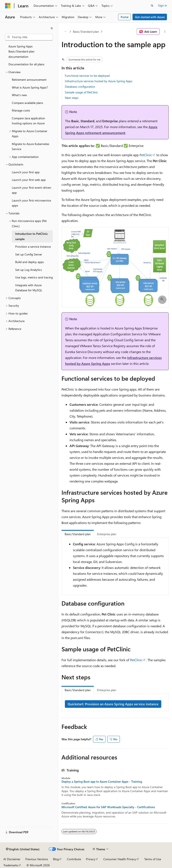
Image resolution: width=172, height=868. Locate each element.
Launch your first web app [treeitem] (29, 180)
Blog (56, 859)
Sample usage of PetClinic (81, 92)
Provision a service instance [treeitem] (33, 247)
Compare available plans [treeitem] (27, 103)
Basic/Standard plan (86, 32)
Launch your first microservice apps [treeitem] (31, 203)
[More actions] (165, 32)
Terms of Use (153, 859)
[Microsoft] (8, 6)
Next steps (72, 98)
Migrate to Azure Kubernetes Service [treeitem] (31, 146)
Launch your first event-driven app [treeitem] (31, 190)
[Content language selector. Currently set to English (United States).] (23, 849)
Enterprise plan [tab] (107, 534)
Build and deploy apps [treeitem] (29, 262)
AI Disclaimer (12, 859)
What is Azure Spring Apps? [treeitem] (30, 87)
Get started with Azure (150, 17)
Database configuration (80, 87)
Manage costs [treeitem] (21, 110)
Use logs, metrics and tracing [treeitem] (34, 277)
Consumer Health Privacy (120, 859)
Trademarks (11, 865)
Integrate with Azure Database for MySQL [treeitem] (29, 288)
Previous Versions (37, 859)
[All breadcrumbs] (65, 32)
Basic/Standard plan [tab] (78, 534)
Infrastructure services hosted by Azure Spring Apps (99, 81)
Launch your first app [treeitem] (26, 172)
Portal (125, 17)
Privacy (91, 859)
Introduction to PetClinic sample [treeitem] (32, 236)
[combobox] (29, 37)
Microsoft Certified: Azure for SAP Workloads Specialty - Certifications (108, 807)
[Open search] (152, 6)
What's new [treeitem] (19, 95)
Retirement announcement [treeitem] (29, 80)
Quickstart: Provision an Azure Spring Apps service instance (113, 704)
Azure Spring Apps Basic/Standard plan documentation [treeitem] (21, 51)
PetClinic (146, 155)
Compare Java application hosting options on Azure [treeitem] (28, 121)
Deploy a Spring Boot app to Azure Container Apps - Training (102, 782)
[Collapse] (52, 28)
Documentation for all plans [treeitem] (26, 64)
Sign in (162, 5)
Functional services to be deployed (87, 76)
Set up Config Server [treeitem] (29, 254)
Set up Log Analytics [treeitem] (29, 270)
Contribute (74, 859)
